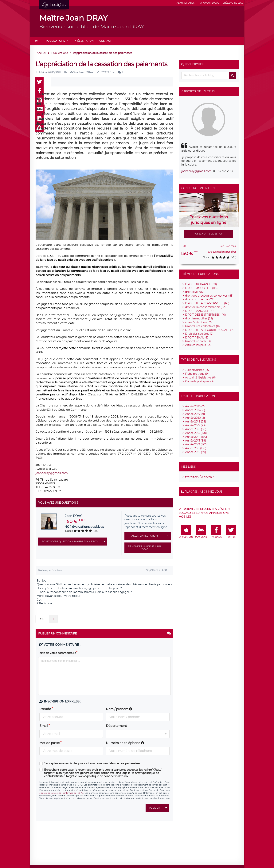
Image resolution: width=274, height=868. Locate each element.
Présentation (84, 41)
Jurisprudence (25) (197, 370)
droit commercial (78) (200, 299)
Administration (186, 3)
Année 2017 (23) (195, 425)
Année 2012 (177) (196, 444)
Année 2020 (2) (195, 418)
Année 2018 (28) (196, 422)
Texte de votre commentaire (57, 653)
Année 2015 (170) (196, 433)
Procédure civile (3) (198, 341)
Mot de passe (50, 743)
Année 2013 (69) (196, 441)
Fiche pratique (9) (197, 374)
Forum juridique (209, 3)
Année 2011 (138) (196, 448)
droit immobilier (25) (199, 318)
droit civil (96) (194, 292)
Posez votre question (208, 234)
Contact (105, 41)
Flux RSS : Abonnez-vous (204, 492)
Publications (55, 41)
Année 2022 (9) (195, 414)
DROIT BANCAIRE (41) (200, 311)
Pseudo (45, 709)
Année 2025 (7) (195, 406)
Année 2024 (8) (195, 410)
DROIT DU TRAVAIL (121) (201, 284)
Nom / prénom (119, 709)
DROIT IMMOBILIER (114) (201, 288)
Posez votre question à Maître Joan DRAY (74, 542)
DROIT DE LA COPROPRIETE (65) (207, 303)
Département (117, 726)
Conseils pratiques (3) (199, 381)
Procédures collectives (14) (203, 326)
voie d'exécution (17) (198, 322)
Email (44, 726)
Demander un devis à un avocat (149, 548)
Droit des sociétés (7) (199, 334)
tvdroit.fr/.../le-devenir (199, 477)
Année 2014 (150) (196, 437)
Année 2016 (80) (196, 429)
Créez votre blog (233, 3)
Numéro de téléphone (125, 743)
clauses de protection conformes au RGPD (61, 793)
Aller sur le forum (151, 536)
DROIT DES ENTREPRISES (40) (205, 315)
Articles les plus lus (198, 345)
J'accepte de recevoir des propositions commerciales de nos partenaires (92, 764)
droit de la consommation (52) (205, 307)
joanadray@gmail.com (52, 473)
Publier (159, 808)
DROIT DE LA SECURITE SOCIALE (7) (209, 330)
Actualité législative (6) (200, 378)
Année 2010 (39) (196, 452)
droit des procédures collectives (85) (209, 296)
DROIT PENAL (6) (197, 338)
